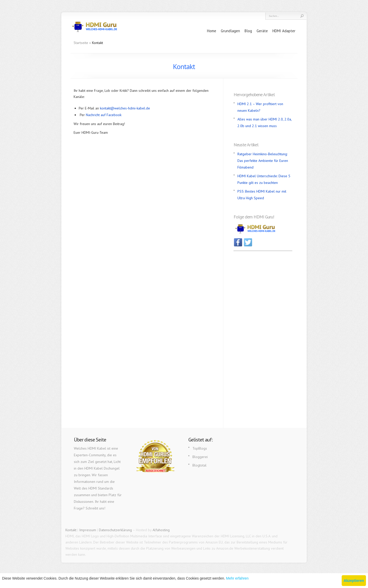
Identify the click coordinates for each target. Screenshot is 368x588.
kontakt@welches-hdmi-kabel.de (125, 108)
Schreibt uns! (95, 508)
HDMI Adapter (284, 31)
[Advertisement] (263, 330)
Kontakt (71, 530)
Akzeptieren (354, 581)
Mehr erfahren (237, 578)
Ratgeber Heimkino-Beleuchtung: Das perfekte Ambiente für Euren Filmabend (263, 161)
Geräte (262, 31)
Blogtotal (199, 465)
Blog (248, 31)
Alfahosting (161, 530)
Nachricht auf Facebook (104, 115)
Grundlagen (230, 31)
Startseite (81, 43)
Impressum (88, 530)
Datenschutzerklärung (115, 530)
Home (212, 31)
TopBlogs (200, 448)
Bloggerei (200, 457)
